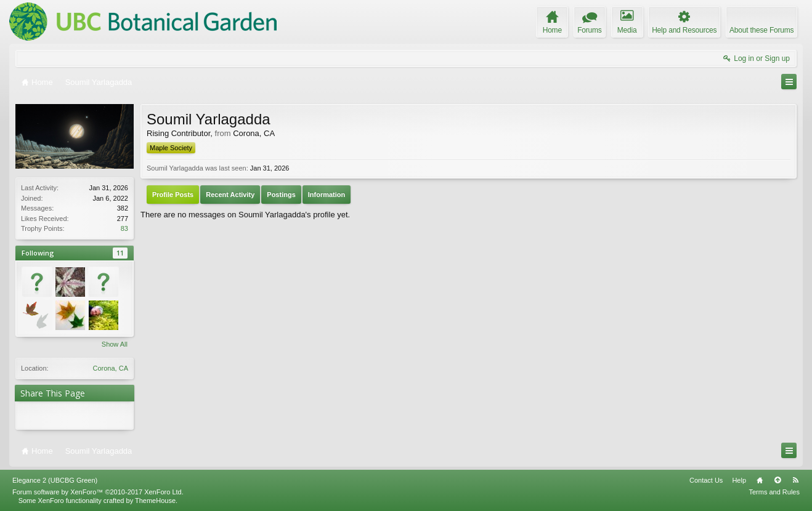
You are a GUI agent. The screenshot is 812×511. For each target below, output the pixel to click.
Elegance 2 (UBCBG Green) (55, 480)
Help (739, 480)
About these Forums (761, 30)
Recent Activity (230, 195)
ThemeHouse (155, 501)
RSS (795, 480)
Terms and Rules (774, 492)
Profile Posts (173, 195)
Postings (281, 195)
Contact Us (706, 480)
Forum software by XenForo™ (98, 492)
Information (327, 195)
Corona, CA (111, 368)
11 (120, 253)
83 (124, 228)
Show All (115, 344)
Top (777, 480)
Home (760, 480)
